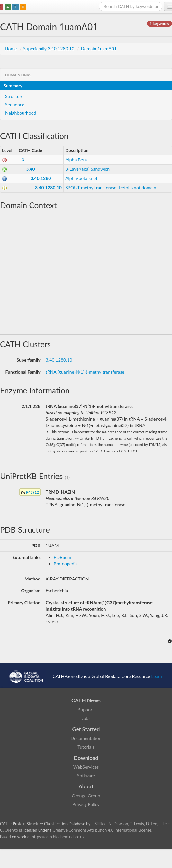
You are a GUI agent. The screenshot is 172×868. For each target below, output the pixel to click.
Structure (14, 96)
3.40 (31, 169)
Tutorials (86, 747)
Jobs (86, 718)
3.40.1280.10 (48, 188)
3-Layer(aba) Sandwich (87, 169)
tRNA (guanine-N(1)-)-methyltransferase (85, 372)
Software (86, 775)
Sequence (15, 104)
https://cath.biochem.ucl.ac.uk (58, 837)
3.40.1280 (41, 178)
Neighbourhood (21, 113)
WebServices (86, 767)
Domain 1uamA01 (99, 49)
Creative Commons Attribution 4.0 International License (102, 830)
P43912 (30, 492)
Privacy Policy (86, 804)
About (86, 786)
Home (11, 49)
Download (86, 758)
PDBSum (63, 557)
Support (86, 710)
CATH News (86, 700)
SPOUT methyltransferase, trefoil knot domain (111, 188)
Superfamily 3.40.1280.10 (49, 49)
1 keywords (159, 24)
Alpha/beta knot (81, 178)
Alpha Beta (76, 160)
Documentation (86, 738)
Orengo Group (86, 796)
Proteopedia (66, 564)
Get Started (86, 729)
